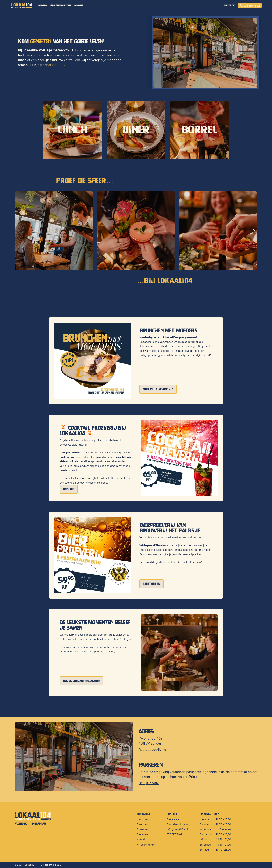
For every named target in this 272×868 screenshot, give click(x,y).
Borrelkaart (144, 829)
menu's (43, 5)
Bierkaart (143, 834)
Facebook (21, 824)
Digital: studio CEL (51, 865)
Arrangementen (147, 844)
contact (229, 5)
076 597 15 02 (175, 834)
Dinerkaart (143, 824)
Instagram (39, 824)
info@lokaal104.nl (177, 829)
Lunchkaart (144, 819)
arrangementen (61, 5)
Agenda (79, 5)
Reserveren (174, 819)
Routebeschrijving (178, 824)
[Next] (254, 231)
